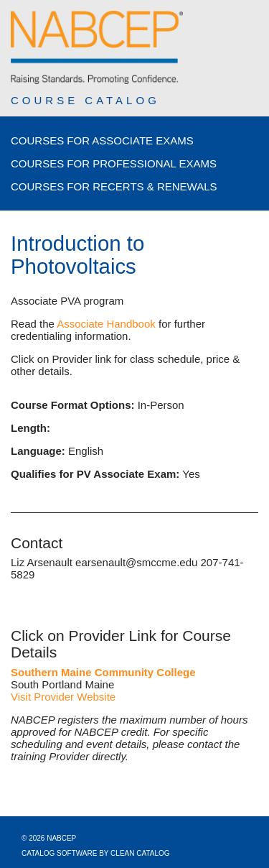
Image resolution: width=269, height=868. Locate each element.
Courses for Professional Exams (114, 163)
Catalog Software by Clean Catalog (96, 853)
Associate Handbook (106, 324)
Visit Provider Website (63, 697)
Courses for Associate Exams (102, 140)
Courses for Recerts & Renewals (114, 186)
